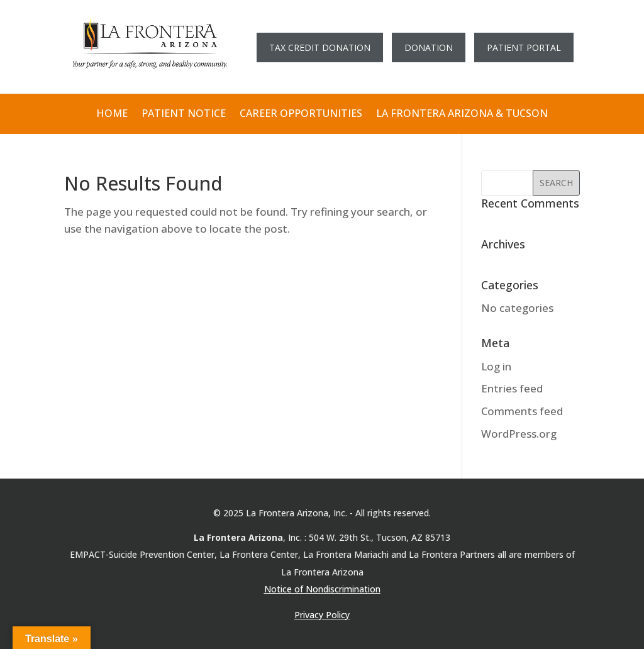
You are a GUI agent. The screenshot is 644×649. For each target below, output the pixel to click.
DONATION (429, 47)
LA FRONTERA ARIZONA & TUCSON (462, 114)
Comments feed (522, 411)
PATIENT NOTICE (184, 114)
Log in (496, 366)
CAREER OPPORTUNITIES (301, 114)
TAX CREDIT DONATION (320, 47)
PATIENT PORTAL (524, 47)
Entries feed (512, 388)
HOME (112, 114)
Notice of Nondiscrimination (322, 589)
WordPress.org (519, 434)
